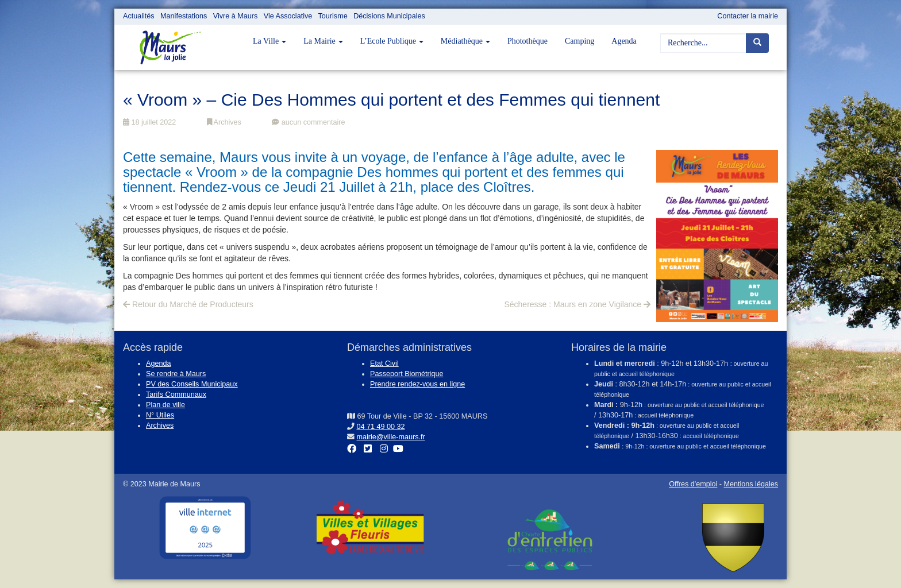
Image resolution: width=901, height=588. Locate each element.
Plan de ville (165, 405)
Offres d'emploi (693, 484)
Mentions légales (751, 484)
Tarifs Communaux (176, 394)
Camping (580, 41)
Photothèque (527, 41)
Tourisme (333, 16)
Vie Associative (288, 16)
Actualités (139, 16)
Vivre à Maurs (235, 16)
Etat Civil (384, 363)
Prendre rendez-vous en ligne (417, 384)
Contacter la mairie (748, 16)
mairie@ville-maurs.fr (391, 437)
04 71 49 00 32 (381, 427)
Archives (224, 122)
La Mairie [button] (323, 41)
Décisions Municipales (389, 16)
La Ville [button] (269, 41)
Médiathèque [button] (465, 41)
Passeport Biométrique (407, 374)
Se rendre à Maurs (176, 374)
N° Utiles (160, 415)
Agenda (624, 41)
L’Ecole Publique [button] (392, 41)
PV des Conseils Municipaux (192, 384)
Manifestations (184, 16)
